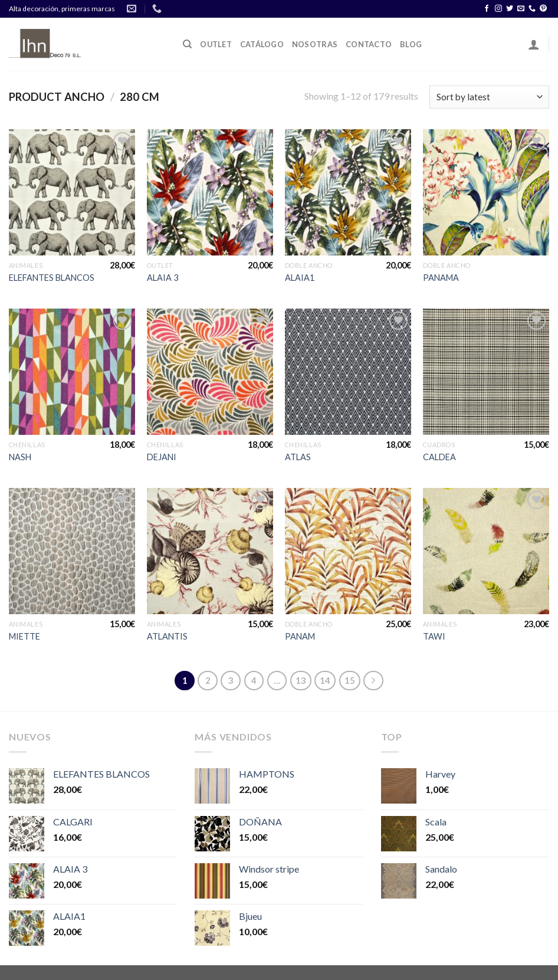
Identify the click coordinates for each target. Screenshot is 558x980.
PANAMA (441, 278)
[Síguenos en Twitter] (510, 9)
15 (350, 680)
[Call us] (532, 9)
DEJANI (162, 457)
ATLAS (298, 457)
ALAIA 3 (163, 278)
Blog (411, 44)
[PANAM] (348, 551)
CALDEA (439, 457)
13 (301, 680)
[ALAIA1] (348, 192)
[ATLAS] (348, 372)
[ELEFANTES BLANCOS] (72, 192)
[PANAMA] (486, 192)
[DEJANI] (210, 372)
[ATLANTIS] (210, 551)
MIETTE (24, 636)
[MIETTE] (72, 551)
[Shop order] (489, 97)
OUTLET (216, 44)
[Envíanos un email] (521, 9)
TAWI (434, 636)
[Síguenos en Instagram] (498, 9)
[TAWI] (486, 551)
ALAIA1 (300, 278)
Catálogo (262, 44)
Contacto (369, 44)
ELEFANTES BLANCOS (52, 278)
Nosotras (315, 44)
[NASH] (72, 372)
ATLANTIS (167, 636)
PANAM (300, 636)
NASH (20, 457)
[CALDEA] (486, 372)
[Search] (187, 44)
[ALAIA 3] (210, 192)
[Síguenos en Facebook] (487, 9)
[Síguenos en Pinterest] (543, 9)
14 (325, 680)
